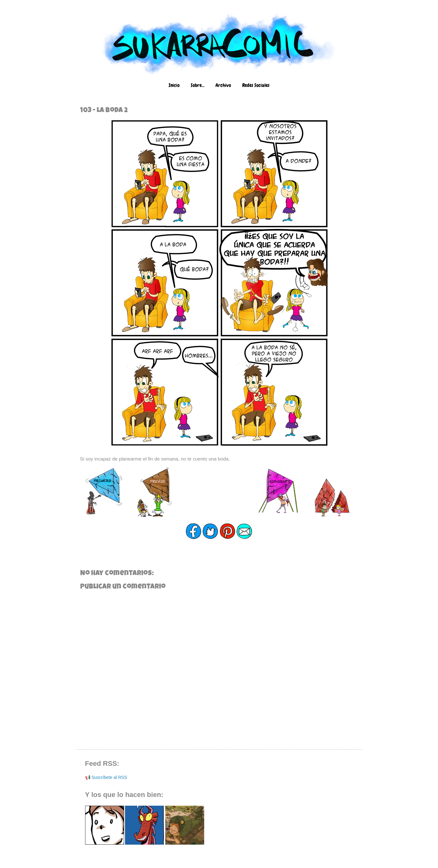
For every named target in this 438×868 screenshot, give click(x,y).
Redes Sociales (256, 85)
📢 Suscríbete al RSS (106, 777)
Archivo (223, 85)
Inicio (174, 85)
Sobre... (198, 85)
